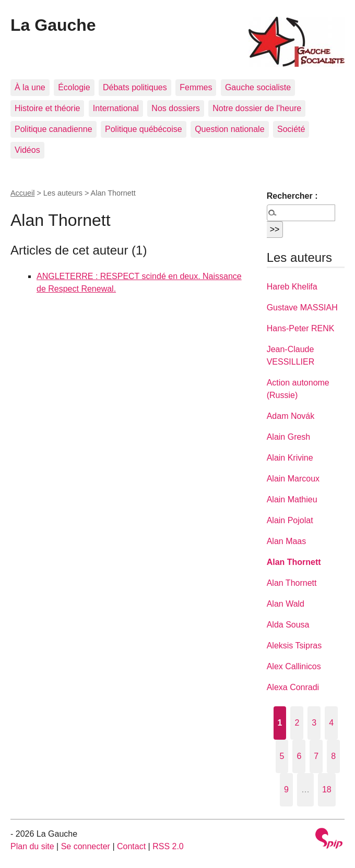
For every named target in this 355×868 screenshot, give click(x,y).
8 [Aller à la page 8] (333, 756)
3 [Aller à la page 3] (314, 723)
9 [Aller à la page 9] (286, 789)
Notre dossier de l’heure (257, 108)
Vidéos (27, 150)
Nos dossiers (175, 108)
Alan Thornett (294, 562)
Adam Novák (291, 416)
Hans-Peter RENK (301, 328)
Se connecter (86, 846)
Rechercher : (292, 196)
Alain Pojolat (290, 520)
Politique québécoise (144, 129)
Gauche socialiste (258, 87)
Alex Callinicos (294, 666)
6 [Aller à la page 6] (299, 756)
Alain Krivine (290, 458)
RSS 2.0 (168, 846)
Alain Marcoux (293, 479)
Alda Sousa (288, 625)
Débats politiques (135, 87)
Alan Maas (287, 541)
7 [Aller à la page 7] (316, 756)
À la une (30, 87)
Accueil (22, 193)
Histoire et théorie (47, 108)
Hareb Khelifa (292, 287)
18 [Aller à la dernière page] (327, 789)
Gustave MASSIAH (302, 308)
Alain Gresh (289, 437)
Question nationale (229, 129)
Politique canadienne (54, 129)
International (116, 108)
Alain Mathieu (292, 499)
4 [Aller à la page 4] (331, 723)
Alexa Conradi (293, 687)
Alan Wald (286, 604)
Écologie (74, 87)
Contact (131, 846)
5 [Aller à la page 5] (282, 756)
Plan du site (32, 846)
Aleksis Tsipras (294, 646)
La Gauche (53, 25)
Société (291, 129)
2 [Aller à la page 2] (297, 723)
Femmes (196, 87)
